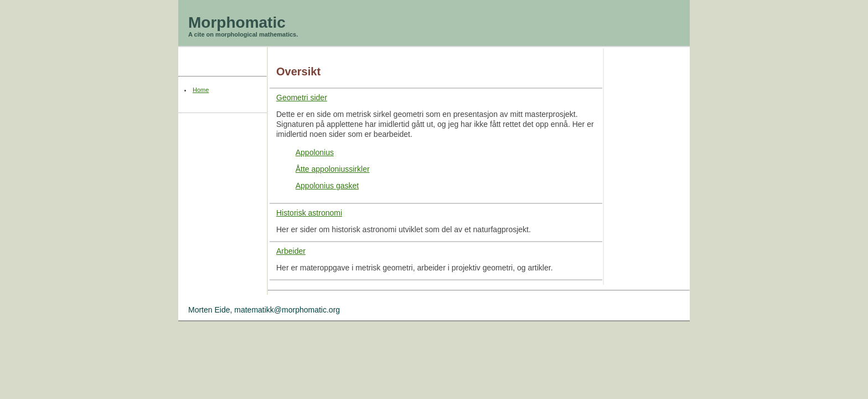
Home (201, 90)
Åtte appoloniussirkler (333, 169)
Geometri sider (302, 98)
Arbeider (291, 251)
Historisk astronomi (309, 213)
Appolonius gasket (327, 186)
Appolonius (315, 152)
